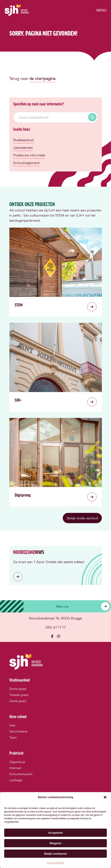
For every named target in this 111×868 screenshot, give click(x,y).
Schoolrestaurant (21, 774)
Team (13, 737)
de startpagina (42, 78)
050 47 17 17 (55, 627)
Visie (12, 725)
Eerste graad (18, 689)
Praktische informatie (29, 155)
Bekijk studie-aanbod (82, 518)
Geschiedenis (18, 731)
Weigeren (56, 843)
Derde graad (18, 701)
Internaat (15, 768)
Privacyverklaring (56, 863)
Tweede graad (19, 695)
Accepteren (56, 833)
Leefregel (16, 780)
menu (101, 10)
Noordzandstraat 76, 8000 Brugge (55, 618)
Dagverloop (17, 762)
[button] (105, 797)
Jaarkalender (23, 147)
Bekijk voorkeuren (55, 854)
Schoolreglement (26, 163)
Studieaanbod (23, 140)
